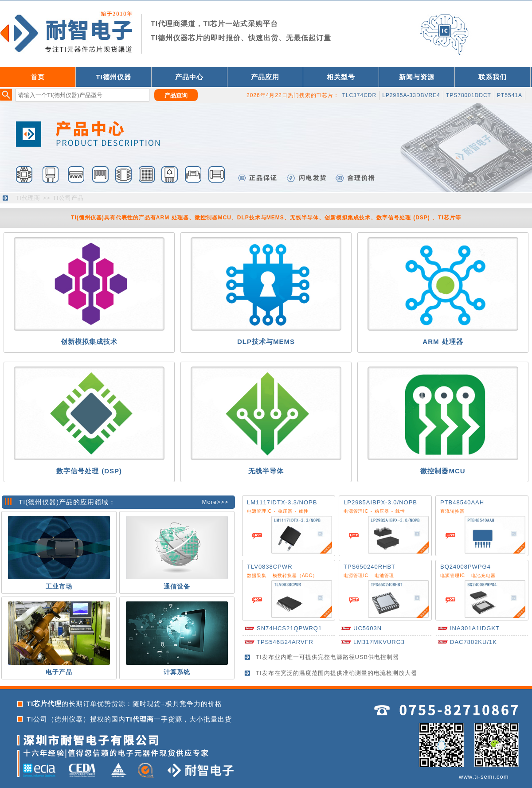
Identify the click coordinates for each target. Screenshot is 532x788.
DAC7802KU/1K (473, 642)
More (210, 502)
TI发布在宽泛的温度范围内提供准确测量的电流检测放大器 (336, 673)
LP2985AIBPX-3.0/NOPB (380, 502)
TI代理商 (28, 198)
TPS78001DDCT (469, 95)
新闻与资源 (417, 77)
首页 (38, 77)
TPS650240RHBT (370, 567)
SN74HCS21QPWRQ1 (289, 628)
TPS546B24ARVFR (285, 642)
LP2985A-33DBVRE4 (411, 95)
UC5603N (368, 628)
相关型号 (341, 77)
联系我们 (493, 77)
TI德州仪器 (113, 77)
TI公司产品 (68, 198)
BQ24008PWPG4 (465, 567)
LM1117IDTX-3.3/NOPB (282, 502)
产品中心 (189, 77)
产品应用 (265, 77)
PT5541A (510, 95)
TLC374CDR (359, 95)
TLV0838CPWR (270, 567)
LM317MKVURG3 (379, 642)
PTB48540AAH (462, 502)
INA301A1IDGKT (475, 628)
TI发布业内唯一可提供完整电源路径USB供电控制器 (327, 657)
